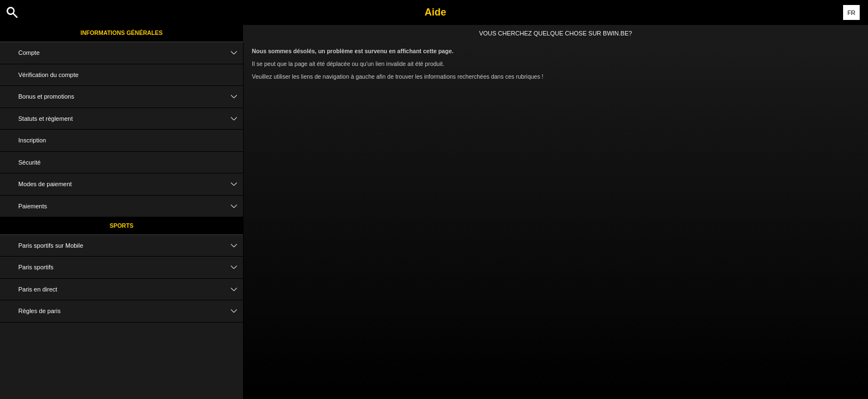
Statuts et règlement (131, 119)
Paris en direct (131, 290)
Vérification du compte (48, 75)
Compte (131, 53)
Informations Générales (122, 33)
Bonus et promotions (131, 97)
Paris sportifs (131, 267)
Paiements (131, 206)
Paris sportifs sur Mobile (131, 246)
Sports (122, 226)
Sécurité (29, 162)
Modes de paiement (131, 184)
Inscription (32, 140)
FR (852, 13)
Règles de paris (131, 311)
